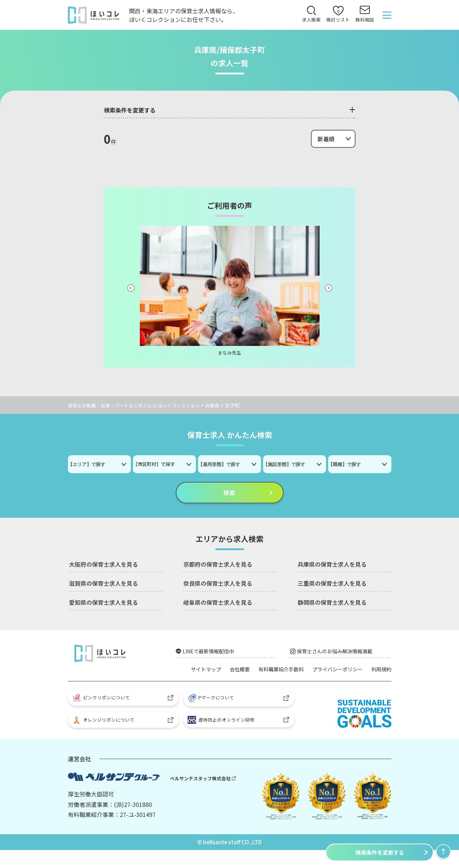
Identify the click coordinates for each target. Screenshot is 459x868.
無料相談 (364, 22)
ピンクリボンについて (104, 712)
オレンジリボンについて (107, 737)
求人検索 (307, 22)
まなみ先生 (230, 353)
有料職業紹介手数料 (299, 672)
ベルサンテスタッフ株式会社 (203, 796)
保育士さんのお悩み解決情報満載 (341, 653)
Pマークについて (214, 713)
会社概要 (253, 672)
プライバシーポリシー (363, 672)
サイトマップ (216, 672)
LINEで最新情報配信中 (213, 653)
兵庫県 (223, 406)
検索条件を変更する (380, 852)
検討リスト (335, 17)
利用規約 (380, 682)
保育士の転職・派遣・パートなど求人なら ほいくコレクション (139, 406)
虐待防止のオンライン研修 (224, 737)
